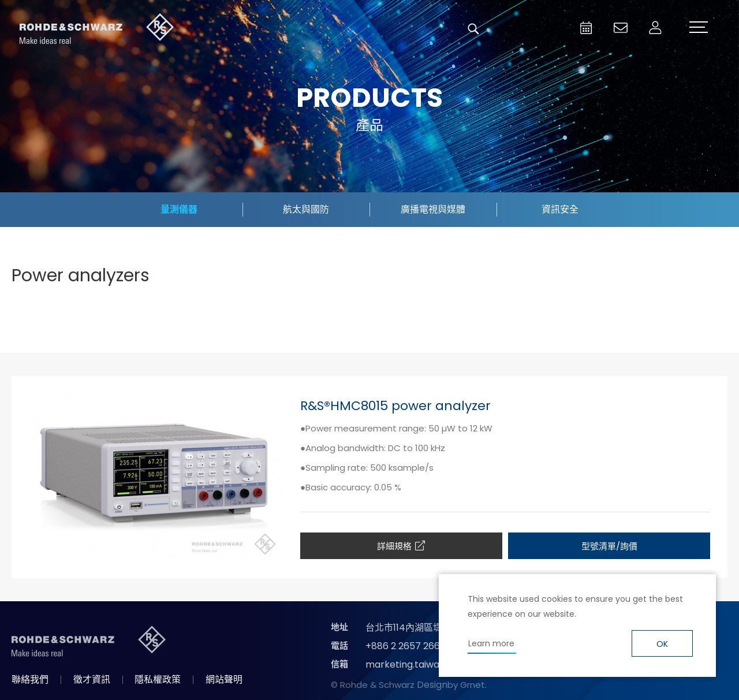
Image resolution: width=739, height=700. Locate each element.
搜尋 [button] (473, 29)
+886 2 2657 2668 (406, 646)
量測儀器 (179, 209)
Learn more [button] (491, 643)
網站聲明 (224, 679)
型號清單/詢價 (609, 546)
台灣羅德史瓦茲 (97, 29)
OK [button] (662, 644)
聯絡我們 (30, 679)
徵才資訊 (92, 679)
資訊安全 (560, 209)
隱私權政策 (158, 679)
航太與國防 (306, 209)
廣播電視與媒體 (433, 209)
